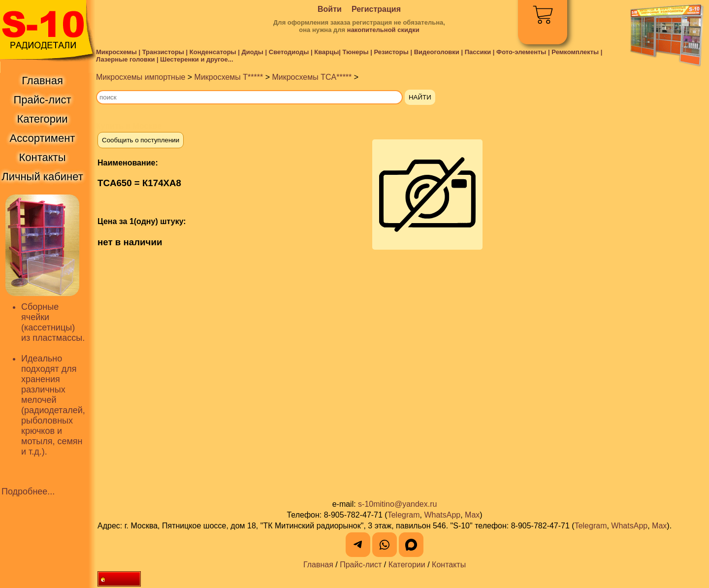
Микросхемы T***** (229, 77)
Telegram (404, 515)
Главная (318, 565)
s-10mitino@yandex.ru (397, 504)
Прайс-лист (361, 565)
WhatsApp (442, 515)
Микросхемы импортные (141, 77)
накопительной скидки (383, 30)
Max (472, 515)
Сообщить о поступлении (141, 140)
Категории (407, 565)
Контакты (449, 565)
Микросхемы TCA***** (312, 77)
